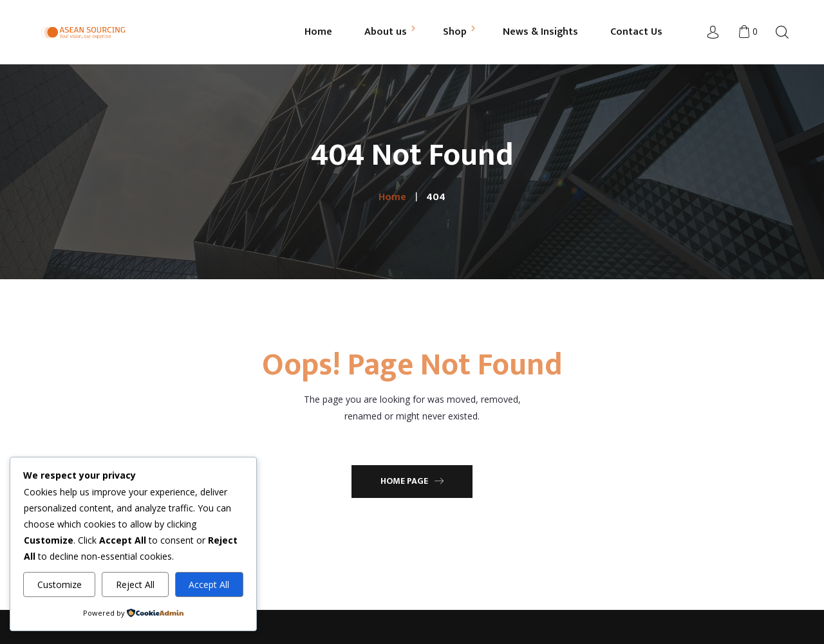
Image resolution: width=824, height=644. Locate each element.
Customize (60, 584)
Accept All (209, 584)
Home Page (412, 481)
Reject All (135, 584)
